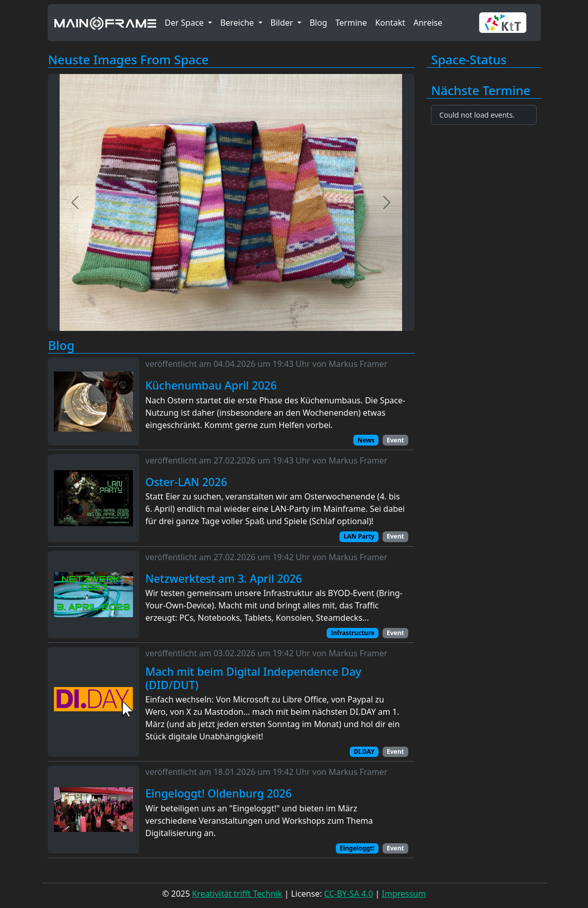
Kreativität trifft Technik (237, 894)
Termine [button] (351, 23)
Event (395, 440)
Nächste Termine (481, 91)
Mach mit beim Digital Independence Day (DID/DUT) (253, 678)
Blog (62, 346)
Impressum (404, 894)
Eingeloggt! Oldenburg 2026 (219, 793)
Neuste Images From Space (129, 60)
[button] (507, 23)
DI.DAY (364, 752)
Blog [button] (318, 23)
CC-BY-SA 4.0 (348, 894)
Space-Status (469, 60)
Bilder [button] (283, 23)
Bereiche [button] (238, 23)
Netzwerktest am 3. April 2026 (224, 579)
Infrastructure (353, 633)
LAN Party (359, 536)
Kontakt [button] (390, 23)
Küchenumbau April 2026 (211, 385)
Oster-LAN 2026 (186, 482)
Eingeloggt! (357, 848)
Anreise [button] (428, 23)
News (366, 440)
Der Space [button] (185, 23)
